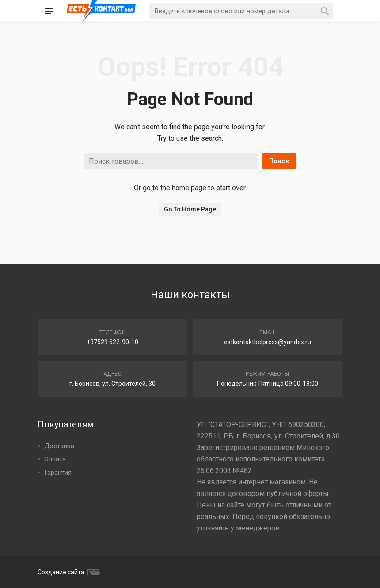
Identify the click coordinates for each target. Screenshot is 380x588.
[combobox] (241, 11)
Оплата (55, 459)
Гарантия (58, 473)
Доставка (59, 446)
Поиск (279, 161)
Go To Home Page (190, 209)
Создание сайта (68, 572)
